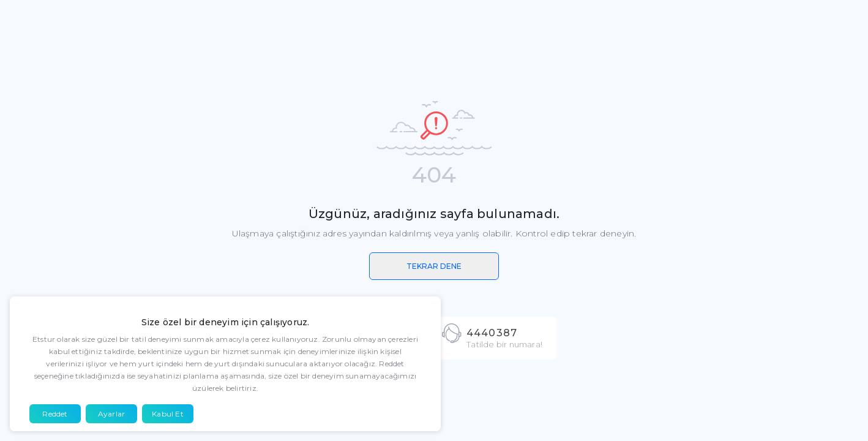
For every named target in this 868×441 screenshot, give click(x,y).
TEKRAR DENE (434, 266)
